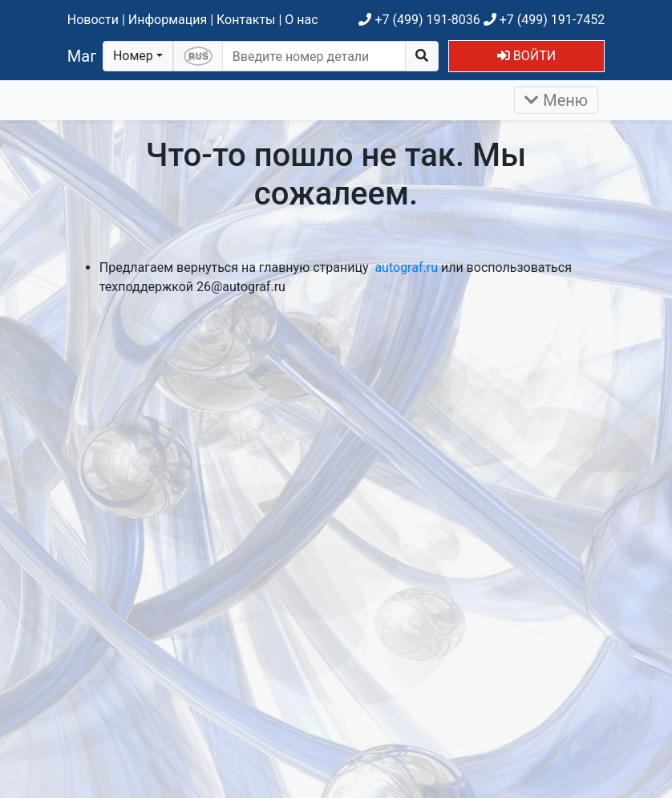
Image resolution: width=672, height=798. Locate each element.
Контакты (246, 20)
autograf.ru (406, 267)
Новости (93, 20)
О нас (301, 20)
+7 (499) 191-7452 (544, 20)
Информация (168, 20)
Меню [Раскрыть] (556, 100)
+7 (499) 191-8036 (419, 20)
